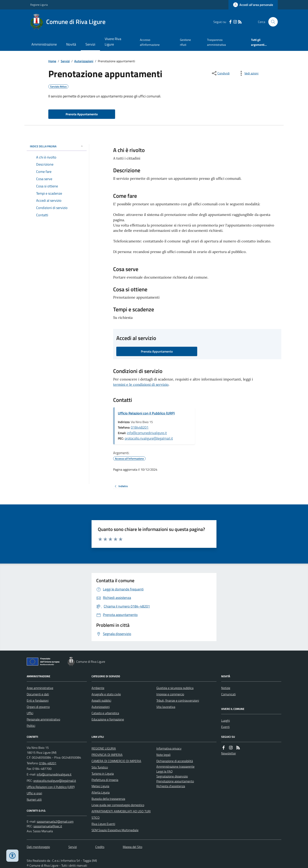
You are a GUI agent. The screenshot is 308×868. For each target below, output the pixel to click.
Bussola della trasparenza (108, 799)
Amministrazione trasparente (175, 766)
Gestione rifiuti (185, 42)
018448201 (140, 427)
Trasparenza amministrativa (216, 42)
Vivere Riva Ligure (113, 42)
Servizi (90, 44)
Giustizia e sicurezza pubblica (175, 688)
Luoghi (225, 720)
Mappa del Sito (132, 847)
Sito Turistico (100, 767)
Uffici (30, 713)
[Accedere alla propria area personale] (253, 5)
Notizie (226, 688)
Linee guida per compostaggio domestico (118, 805)
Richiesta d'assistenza (171, 786)
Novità (71, 44)
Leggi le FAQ (165, 771)
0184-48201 (48, 763)
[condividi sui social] (220, 73)
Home (52, 61)
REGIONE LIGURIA (104, 748)
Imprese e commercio (170, 694)
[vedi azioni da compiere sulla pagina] (248, 73)
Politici (31, 726)
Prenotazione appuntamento (175, 781)
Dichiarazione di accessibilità (175, 761)
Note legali (163, 755)
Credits (100, 847)
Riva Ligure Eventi (103, 824)
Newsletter (229, 753)
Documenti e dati (38, 694)
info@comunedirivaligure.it (147, 433)
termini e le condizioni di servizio (141, 385)
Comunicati (228, 694)
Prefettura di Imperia (105, 780)
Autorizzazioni (84, 61)
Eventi (225, 727)
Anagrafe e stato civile (106, 694)
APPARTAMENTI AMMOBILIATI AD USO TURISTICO (121, 814)
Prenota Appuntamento (82, 114)
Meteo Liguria (100, 786)
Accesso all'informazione (150, 42)
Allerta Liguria (101, 792)
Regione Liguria (39, 5)
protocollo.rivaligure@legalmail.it (149, 438)
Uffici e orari (34, 793)
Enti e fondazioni (38, 700)
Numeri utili (34, 799)
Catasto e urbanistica (105, 713)
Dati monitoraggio (38, 847)
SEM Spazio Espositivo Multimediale (115, 830)
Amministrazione (44, 44)
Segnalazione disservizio (172, 776)
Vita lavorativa (166, 707)
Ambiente (98, 688)
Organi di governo (38, 707)
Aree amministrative (40, 688)
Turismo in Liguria (103, 774)
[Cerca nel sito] (271, 22)
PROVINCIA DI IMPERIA (107, 755)
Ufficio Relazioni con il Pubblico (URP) (146, 413)
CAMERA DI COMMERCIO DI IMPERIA (116, 761)
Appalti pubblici (101, 700)
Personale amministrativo (43, 719)
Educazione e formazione (108, 719)
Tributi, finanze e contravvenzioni (178, 700)
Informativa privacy (169, 748)
